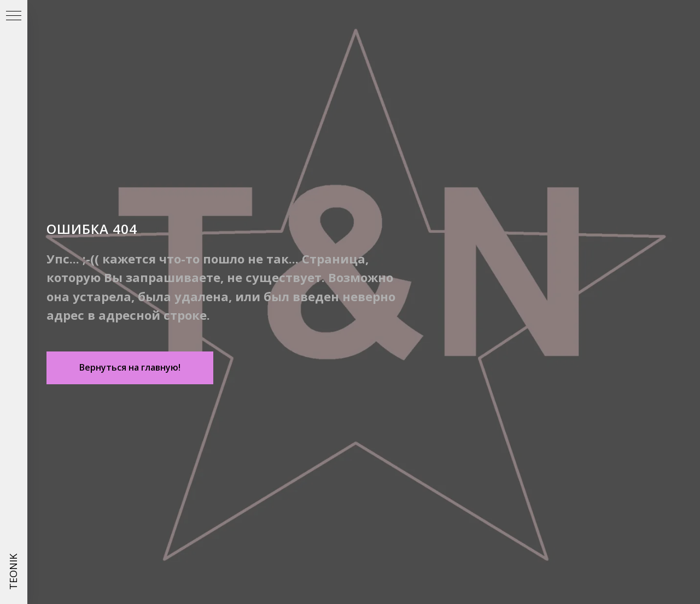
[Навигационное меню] (14, 16)
